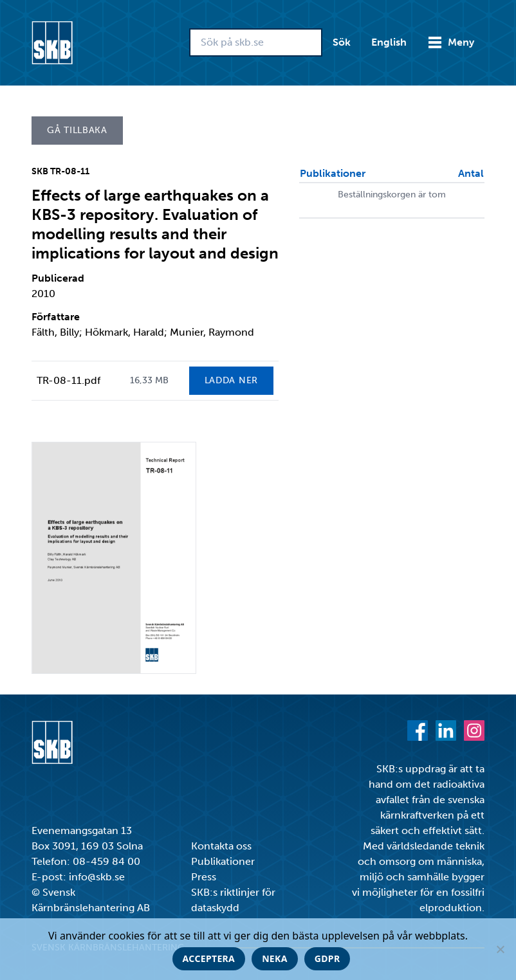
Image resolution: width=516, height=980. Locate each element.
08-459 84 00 (106, 861)
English (389, 42)
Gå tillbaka (77, 130)
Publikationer (223, 861)
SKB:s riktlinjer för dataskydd (233, 900)
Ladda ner (231, 380)
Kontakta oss (221, 846)
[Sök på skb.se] (256, 42)
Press (204, 877)
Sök (342, 42)
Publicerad (58, 278)
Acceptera (209, 958)
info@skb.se (97, 877)
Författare (56, 317)
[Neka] (500, 949)
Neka (275, 958)
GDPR (327, 958)
